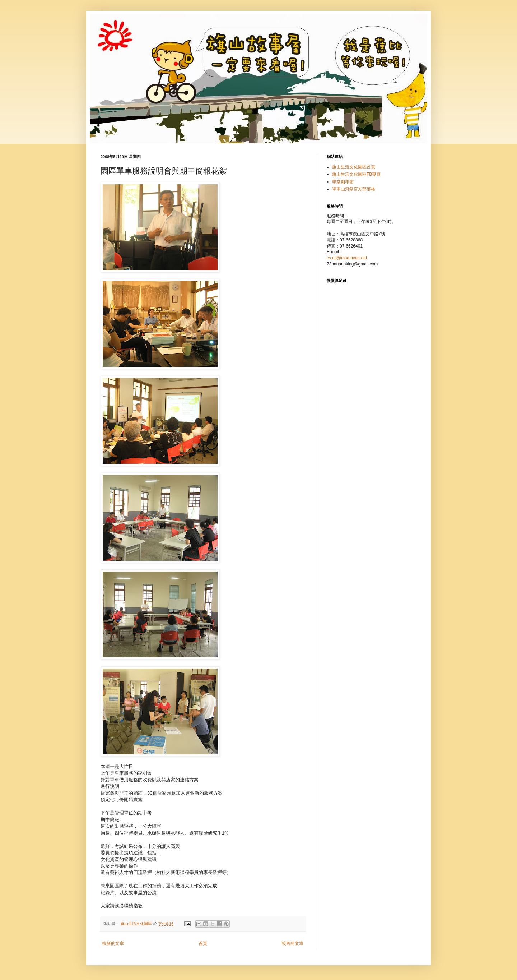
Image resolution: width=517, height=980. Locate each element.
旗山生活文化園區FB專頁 (356, 174)
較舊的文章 (293, 943)
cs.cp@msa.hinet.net (347, 258)
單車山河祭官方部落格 (354, 189)
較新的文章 (113, 943)
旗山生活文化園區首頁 (354, 167)
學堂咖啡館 (343, 182)
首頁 (203, 943)
